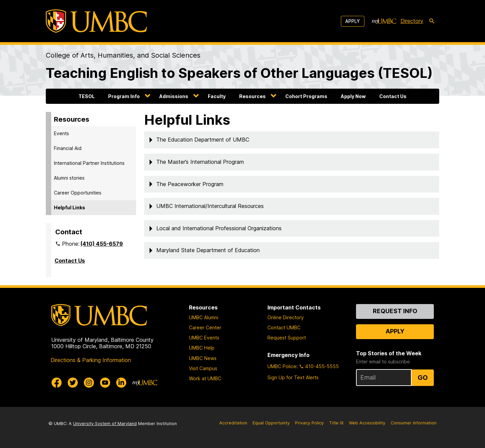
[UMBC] (96, 21)
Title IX (336, 423)
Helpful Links (70, 207)
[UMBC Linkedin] (121, 383)
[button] (292, 140)
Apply (353, 21)
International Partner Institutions (89, 163)
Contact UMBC (284, 327)
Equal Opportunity (271, 423)
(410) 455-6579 (102, 244)
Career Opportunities (78, 193)
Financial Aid (68, 148)
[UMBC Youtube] (105, 383)
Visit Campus (203, 368)
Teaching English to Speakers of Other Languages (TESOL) (239, 73)
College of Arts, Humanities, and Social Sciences (123, 55)
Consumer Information (414, 423)
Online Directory (286, 317)
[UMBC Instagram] (89, 383)
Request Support (287, 338)
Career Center (205, 327)
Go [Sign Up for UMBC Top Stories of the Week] (423, 378)
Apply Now (353, 96)
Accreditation (233, 423)
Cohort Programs (306, 96)
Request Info (395, 311)
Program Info (124, 96)
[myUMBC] (384, 21)
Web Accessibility (367, 423)
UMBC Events (204, 338)
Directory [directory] (412, 21)
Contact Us (393, 96)
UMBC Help (202, 348)
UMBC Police (282, 366)
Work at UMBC (205, 378)
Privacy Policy (309, 423)
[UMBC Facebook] (57, 383)
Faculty (217, 96)
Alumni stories (69, 178)
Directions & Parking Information (91, 360)
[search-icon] (432, 21)
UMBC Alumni (204, 317)
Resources (252, 96)
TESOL (87, 96)
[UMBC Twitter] (73, 383)
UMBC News (203, 358)
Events (61, 133)
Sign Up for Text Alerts (293, 377)
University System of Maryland (105, 424)
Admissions (174, 96)
